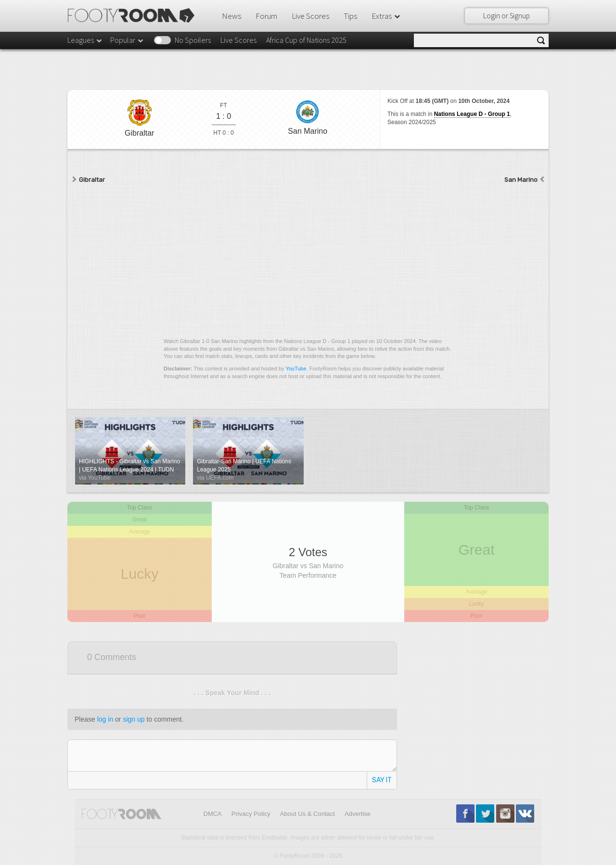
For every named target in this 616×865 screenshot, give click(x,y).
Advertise (358, 814)
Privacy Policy (251, 814)
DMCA (213, 814)
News (231, 16)
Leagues (85, 40)
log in (105, 719)
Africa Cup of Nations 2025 (306, 40)
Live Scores (310, 16)
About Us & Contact (308, 814)
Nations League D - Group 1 (472, 114)
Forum (266, 16)
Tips (350, 16)
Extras (386, 16)
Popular (127, 40)
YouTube (296, 369)
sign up (134, 719)
